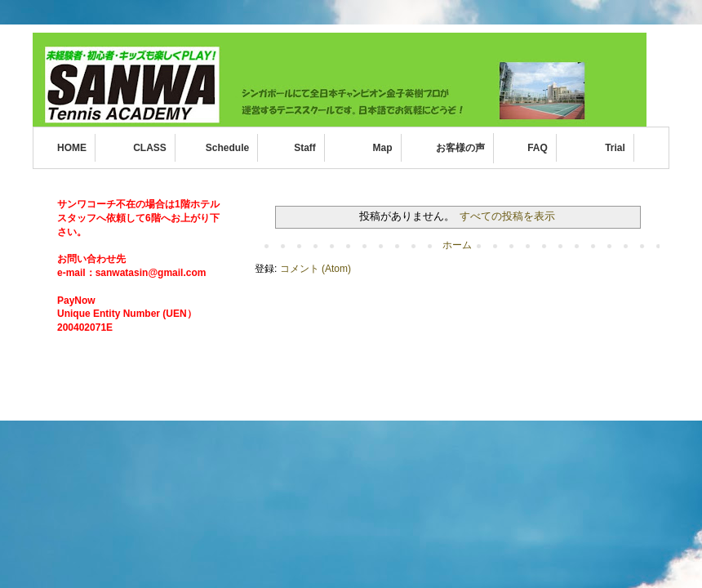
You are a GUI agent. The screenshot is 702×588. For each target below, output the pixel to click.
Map (383, 148)
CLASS (150, 148)
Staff (305, 148)
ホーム (457, 245)
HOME (72, 148)
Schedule (227, 148)
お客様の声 (460, 148)
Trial (615, 148)
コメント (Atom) (315, 269)
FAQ (538, 148)
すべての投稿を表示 (507, 216)
